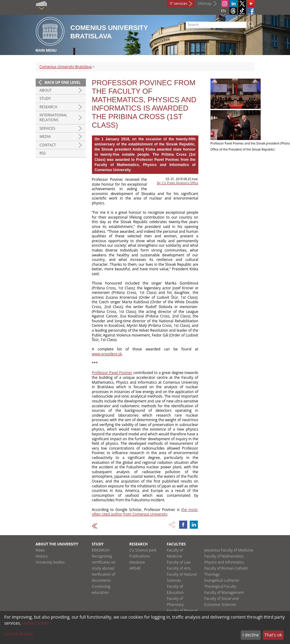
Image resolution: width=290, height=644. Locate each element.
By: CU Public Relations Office (178, 183)
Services (47, 128)
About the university (57, 544)
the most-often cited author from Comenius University (145, 512)
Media (45, 137)
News (40, 550)
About (46, 90)
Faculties (176, 544)
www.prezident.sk (107, 354)
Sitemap (205, 3)
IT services (179, 3)
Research (49, 107)
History (42, 556)
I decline (251, 635)
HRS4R (135, 568)
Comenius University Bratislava (66, 67)
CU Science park (143, 550)
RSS (43, 153)
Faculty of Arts (179, 568)
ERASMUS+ (101, 550)
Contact (48, 145)
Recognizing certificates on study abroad (104, 562)
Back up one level (63, 82)
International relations (54, 117)
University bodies (50, 562)
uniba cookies (36, 623)
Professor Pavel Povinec (112, 373)
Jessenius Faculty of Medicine (229, 550)
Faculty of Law (179, 562)
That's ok (273, 635)
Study (45, 98)
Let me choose (19, 634)
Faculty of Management (224, 592)
